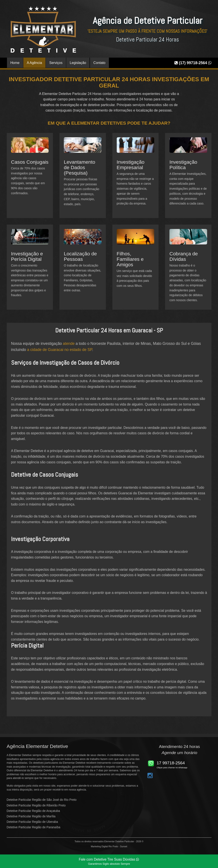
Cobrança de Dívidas (184, 256)
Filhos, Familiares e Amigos (130, 259)
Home (15, 63)
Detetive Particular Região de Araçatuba (33, 811)
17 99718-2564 (171, 763)
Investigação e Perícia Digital (27, 256)
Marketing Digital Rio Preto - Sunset (109, 846)
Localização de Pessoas (80, 256)
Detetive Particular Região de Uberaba (32, 822)
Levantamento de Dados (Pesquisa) (79, 167)
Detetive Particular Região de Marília (31, 816)
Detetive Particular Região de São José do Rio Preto (42, 800)
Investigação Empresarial (131, 165)
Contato (99, 63)
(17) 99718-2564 (193, 63)
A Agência (34, 63)
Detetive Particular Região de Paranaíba (34, 827)
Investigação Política (183, 165)
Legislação (78, 63)
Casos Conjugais (30, 162)
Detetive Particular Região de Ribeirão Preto (36, 805)
